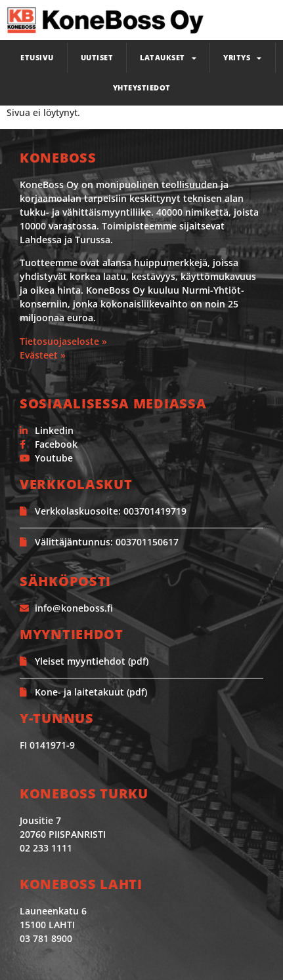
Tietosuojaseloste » (63, 341)
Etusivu (37, 57)
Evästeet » (43, 355)
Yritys (243, 58)
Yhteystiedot (142, 88)
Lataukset (168, 58)
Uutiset (97, 57)
